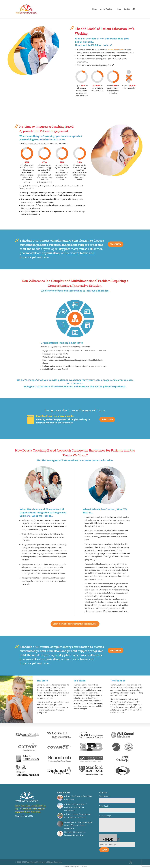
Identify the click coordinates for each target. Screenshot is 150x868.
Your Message (117, 824)
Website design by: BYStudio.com (75, 866)
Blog (119, 9)
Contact (127, 9)
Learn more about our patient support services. (75, 624)
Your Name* (117, 799)
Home (95, 9)
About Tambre (106, 9)
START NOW (116, 244)
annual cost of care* (116, 50)
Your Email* (117, 809)
